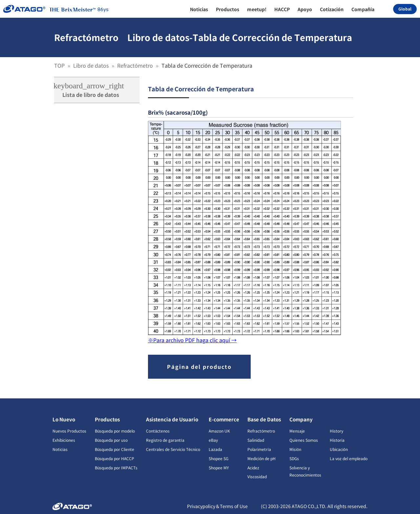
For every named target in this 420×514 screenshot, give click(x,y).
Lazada (215, 449)
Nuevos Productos (69, 431)
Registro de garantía (165, 440)
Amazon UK (219, 431)
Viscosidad (257, 476)
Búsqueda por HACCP (115, 458)
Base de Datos (264, 419)
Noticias (60, 449)
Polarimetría (259, 449)
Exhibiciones (64, 440)
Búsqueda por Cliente (115, 449)
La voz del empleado (349, 458)
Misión (295, 449)
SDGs (294, 458)
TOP (60, 65)
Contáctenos (158, 431)
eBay (213, 440)
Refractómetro (136, 65)
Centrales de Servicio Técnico (173, 449)
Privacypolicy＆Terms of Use (217, 506)
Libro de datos (92, 65)
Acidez (253, 468)
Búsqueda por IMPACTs (116, 468)
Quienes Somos (304, 440)
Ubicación (339, 449)
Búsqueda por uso (111, 440)
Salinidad (256, 440)
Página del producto (199, 367)
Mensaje (297, 431)
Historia (337, 440)
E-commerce (224, 419)
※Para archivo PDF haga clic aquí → (192, 340)
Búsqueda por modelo (115, 431)
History (336, 431)
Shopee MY (219, 468)
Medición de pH (262, 458)
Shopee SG (219, 458)
